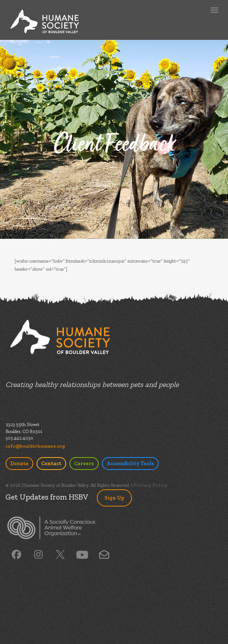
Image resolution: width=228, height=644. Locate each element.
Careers (84, 464)
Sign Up (114, 498)
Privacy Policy (150, 485)
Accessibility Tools (130, 464)
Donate (19, 464)
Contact (51, 464)
